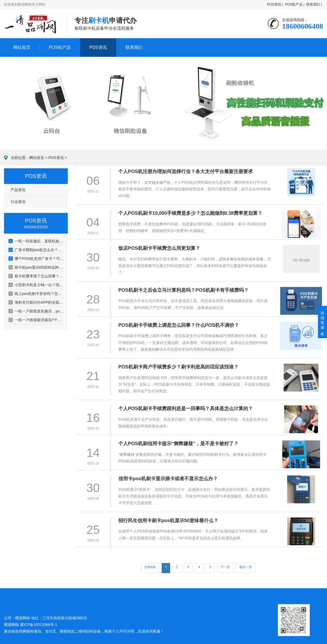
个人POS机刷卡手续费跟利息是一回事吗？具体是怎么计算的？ (186, 409)
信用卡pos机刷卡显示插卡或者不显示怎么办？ (168, 479)
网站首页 (22, 47)
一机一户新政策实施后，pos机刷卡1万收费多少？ (36, 311)
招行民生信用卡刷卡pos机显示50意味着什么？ (168, 521)
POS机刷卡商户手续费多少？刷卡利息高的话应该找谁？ (178, 367)
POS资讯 (98, 47)
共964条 (150, 567)
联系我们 (134, 47)
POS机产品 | (295, 4)
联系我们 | (314, 4)
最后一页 (246, 567)
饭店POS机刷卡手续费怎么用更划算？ (159, 248)
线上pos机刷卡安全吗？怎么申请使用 (36, 294)
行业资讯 (18, 202)
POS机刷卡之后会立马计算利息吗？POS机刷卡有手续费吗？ (183, 290)
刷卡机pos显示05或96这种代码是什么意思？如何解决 (36, 267)
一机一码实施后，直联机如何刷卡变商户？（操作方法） (36, 241)
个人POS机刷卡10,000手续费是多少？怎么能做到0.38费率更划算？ (190, 213)
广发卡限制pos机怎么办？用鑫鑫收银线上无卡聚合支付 (36, 250)
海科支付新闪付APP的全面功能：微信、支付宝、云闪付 (36, 302)
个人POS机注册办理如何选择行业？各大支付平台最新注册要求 (186, 171)
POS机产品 (60, 47)
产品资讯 (18, 190)
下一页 (225, 567)
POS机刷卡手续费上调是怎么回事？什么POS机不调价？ (179, 325)
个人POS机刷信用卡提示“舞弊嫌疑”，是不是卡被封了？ (178, 444)
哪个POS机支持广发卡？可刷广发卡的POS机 (36, 259)
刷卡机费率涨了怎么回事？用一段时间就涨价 (36, 276)
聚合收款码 (13, 631)
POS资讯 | (275, 4)
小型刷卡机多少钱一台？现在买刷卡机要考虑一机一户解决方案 (36, 285)
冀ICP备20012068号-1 (39, 625)
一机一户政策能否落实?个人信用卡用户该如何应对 (36, 320)
